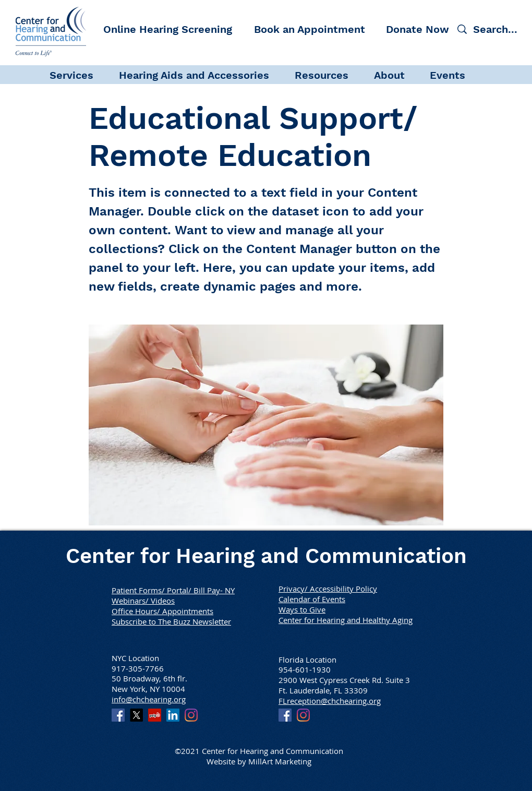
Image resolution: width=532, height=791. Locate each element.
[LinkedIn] (173, 715)
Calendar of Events (312, 599)
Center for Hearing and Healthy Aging (346, 620)
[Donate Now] (418, 29)
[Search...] (497, 29)
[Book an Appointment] (310, 29)
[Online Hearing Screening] (168, 29)
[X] (136, 715)
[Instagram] (191, 715)
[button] (79, 74)
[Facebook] (118, 715)
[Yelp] (155, 715)
